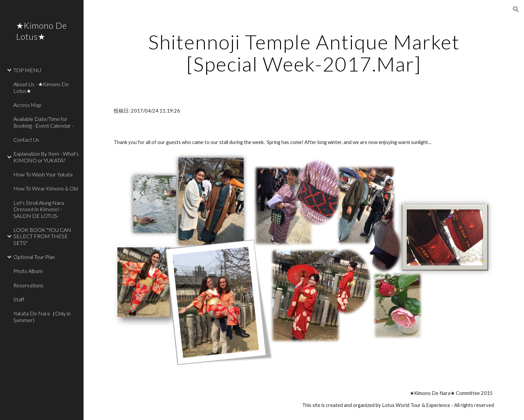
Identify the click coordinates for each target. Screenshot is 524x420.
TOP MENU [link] (27, 70)
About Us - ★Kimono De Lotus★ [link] (41, 87)
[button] (516, 9)
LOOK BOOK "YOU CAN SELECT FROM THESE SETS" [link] (42, 236)
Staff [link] (19, 299)
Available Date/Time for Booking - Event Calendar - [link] (43, 122)
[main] (304, 53)
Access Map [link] (27, 105)
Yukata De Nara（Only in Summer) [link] (42, 316)
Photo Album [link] (28, 271)
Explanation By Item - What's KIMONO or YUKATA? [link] (46, 157)
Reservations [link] (28, 285)
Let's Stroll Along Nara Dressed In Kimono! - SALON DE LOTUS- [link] (39, 209)
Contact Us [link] (26, 139)
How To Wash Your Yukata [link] (43, 174)
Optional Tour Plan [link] (34, 257)
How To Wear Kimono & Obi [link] (46, 188)
